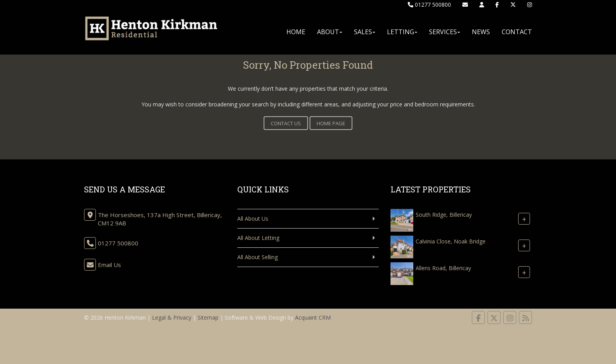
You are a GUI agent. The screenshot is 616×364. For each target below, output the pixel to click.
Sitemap (208, 317)
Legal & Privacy (172, 317)
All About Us (253, 219)
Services (445, 32)
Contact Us (286, 123)
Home (296, 32)
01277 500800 (429, 5)
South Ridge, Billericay (444, 215)
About (330, 32)
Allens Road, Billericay (443, 268)
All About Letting (258, 238)
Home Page (331, 123)
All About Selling (258, 257)
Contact (517, 32)
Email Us (109, 265)
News (481, 32)
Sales (365, 32)
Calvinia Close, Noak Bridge (451, 241)
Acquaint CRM (313, 317)
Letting (402, 32)
